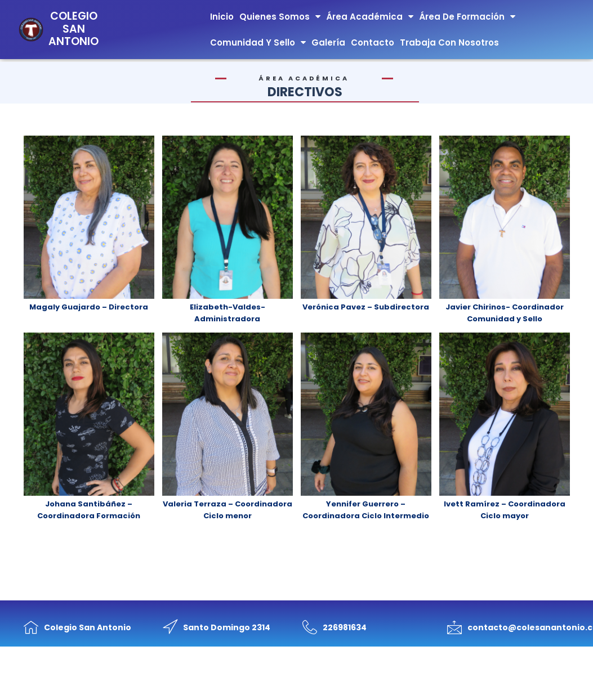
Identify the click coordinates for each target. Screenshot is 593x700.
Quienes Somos (280, 17)
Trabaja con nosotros (449, 42)
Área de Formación (467, 17)
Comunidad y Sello (258, 42)
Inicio (222, 17)
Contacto (373, 42)
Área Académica (370, 17)
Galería (328, 42)
